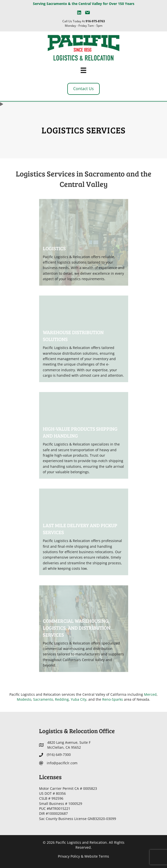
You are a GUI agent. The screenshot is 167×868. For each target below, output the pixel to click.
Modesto (24, 699)
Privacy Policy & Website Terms (83, 856)
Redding (62, 699)
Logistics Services (84, 130)
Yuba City (79, 699)
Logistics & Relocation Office (77, 731)
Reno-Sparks (113, 699)
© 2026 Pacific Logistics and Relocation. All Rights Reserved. (84, 845)
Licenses (50, 777)
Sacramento (43, 699)
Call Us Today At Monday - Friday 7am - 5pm (84, 23)
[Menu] (83, 70)
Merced (150, 694)
